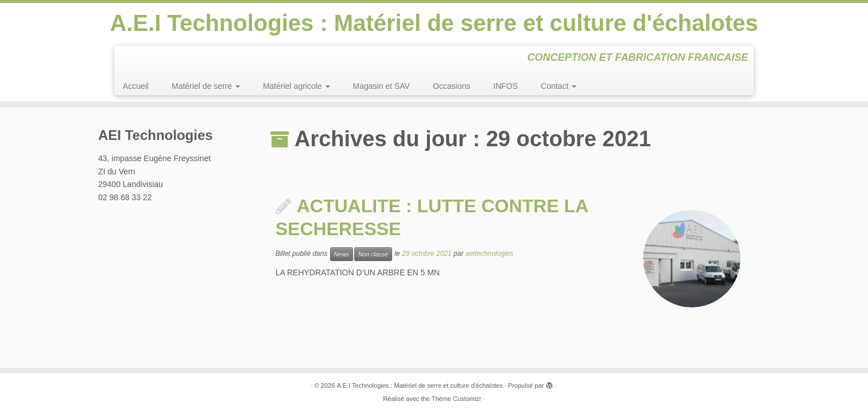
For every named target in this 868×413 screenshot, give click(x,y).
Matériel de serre (206, 86)
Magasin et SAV (381, 86)
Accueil (136, 86)
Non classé (373, 254)
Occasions (452, 86)
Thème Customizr (457, 399)
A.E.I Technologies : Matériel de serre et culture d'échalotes (434, 23)
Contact (559, 86)
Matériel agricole (297, 86)
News (342, 254)
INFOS (505, 86)
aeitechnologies (489, 254)
